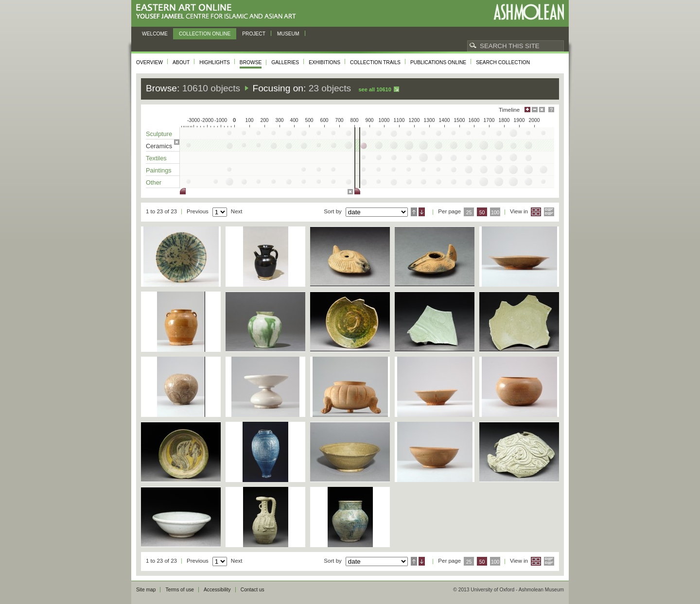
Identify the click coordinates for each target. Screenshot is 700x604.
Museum (288, 34)
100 (495, 213)
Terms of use (180, 590)
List (549, 212)
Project (254, 34)
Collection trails (375, 62)
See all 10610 (375, 89)
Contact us (253, 590)
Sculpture (159, 134)
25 (469, 213)
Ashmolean (529, 12)
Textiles (156, 158)
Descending (422, 212)
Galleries (285, 62)
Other (154, 182)
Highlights (215, 62)
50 (482, 213)
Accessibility (217, 590)
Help (551, 110)
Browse (251, 62)
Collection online (205, 34)
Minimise (535, 110)
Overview (149, 62)
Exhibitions (324, 62)
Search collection (503, 62)
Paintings (159, 170)
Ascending (414, 212)
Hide (542, 110)
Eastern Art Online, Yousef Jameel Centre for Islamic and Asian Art (219, 12)
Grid (536, 212)
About (181, 62)
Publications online (438, 62)
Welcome (155, 34)
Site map (146, 590)
